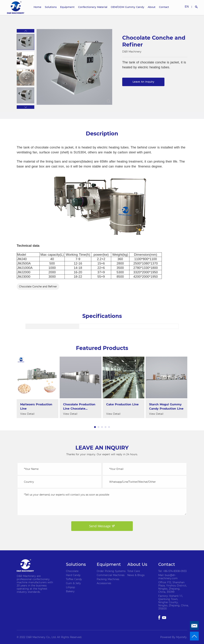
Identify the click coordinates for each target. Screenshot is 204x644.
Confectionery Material (93, 7)
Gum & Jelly (73, 583)
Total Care (134, 571)
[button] (25, 31)
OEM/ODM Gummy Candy (127, 7)
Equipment (67, 7)
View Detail (27, 414)
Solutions (51, 7)
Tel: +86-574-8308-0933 (172, 571)
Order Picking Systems (111, 571)
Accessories (104, 583)
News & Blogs (136, 575)
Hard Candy (73, 575)
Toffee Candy (74, 579)
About (152, 7)
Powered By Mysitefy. (174, 637)
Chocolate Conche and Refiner (38, 287)
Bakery (70, 591)
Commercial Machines (111, 575)
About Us (137, 564)
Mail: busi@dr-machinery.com (168, 577)
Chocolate (72, 571)
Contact (164, 7)
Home (37, 7)
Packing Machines (108, 579)
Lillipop (70, 587)
